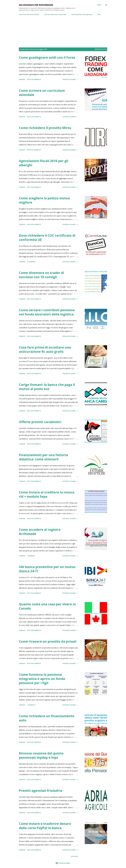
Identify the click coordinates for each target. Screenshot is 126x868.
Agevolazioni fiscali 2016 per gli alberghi (44, 163)
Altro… (100, 14)
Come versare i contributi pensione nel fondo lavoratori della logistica (47, 312)
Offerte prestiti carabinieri (40, 422)
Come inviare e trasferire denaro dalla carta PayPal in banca (45, 826)
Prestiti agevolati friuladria (41, 791)
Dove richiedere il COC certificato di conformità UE (47, 238)
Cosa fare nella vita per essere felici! (55, 14)
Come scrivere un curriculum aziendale (42, 93)
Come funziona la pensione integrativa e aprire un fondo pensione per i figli (42, 679)
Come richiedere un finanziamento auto (47, 718)
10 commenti (31, 262)
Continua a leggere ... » (70, 79)
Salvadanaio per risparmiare (36, 5)
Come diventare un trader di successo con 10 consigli (41, 275)
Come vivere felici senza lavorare (29, 14)
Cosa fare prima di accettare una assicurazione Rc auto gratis (45, 349)
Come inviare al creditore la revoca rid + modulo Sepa (47, 494)
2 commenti (31, 556)
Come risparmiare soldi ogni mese (82, 14)
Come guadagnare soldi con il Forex (47, 57)
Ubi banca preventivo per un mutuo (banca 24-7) (47, 569)
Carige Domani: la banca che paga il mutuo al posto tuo (47, 387)
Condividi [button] (22, 79)
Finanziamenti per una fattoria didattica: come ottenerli (43, 457)
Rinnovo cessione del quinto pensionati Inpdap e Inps (41, 755)
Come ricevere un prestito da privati (48, 641)
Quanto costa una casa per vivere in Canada (47, 606)
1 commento (31, 705)
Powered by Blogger (63, 863)
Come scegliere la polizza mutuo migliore (44, 200)
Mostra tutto (101, 49)
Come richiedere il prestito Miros (45, 128)
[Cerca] (99, 5)
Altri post (75, 856)
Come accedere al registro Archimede (40, 532)
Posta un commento (34, 79)
